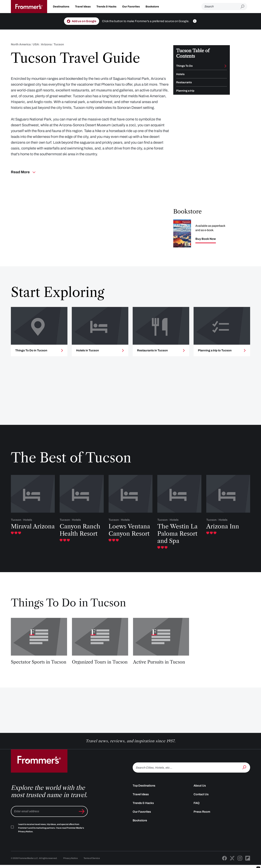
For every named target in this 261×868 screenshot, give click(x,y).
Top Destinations (144, 795)
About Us (200, 795)
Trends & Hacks (106, 7)
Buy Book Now (206, 242)
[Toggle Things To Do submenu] (225, 66)
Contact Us (201, 804)
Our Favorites (131, 7)
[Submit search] (244, 7)
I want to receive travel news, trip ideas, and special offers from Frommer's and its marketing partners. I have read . (51, 837)
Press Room (202, 821)
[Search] (221, 7)
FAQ (197, 812)
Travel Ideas (83, 7)
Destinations (61, 7)
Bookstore (152, 7)
